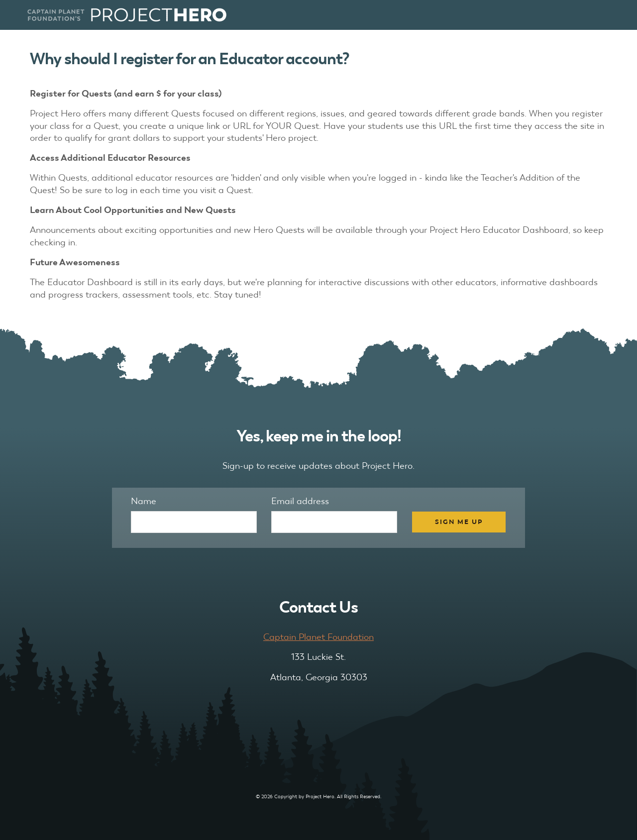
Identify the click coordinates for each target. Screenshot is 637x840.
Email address (300, 501)
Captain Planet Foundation (318, 637)
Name (144, 501)
